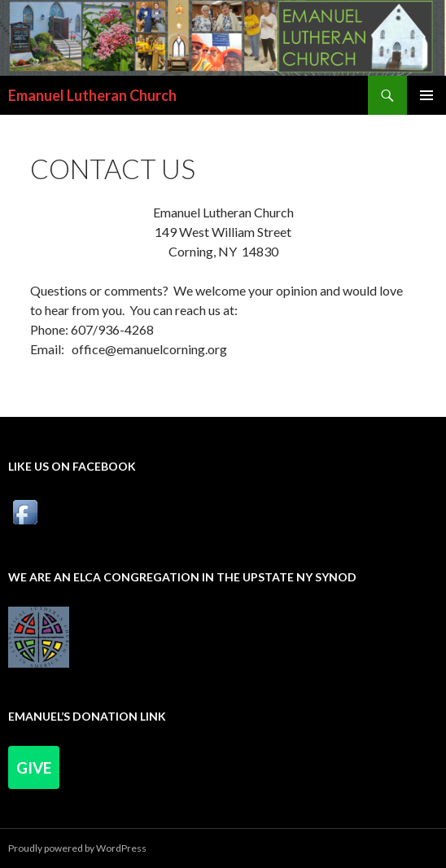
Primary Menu (426, 95)
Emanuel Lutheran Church (92, 95)
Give (34, 767)
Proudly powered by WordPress (77, 848)
